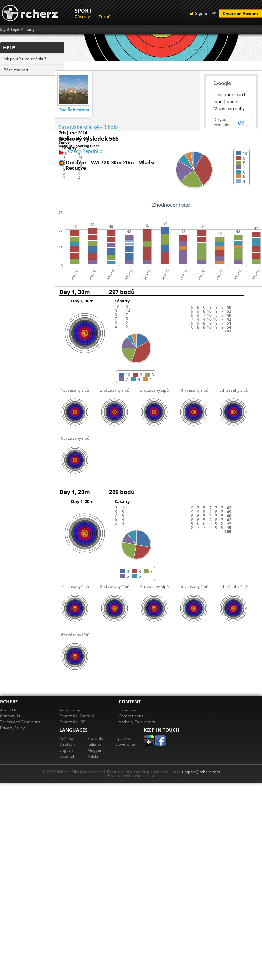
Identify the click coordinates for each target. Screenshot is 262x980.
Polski (93, 756)
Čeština (66, 738)
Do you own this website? (222, 125)
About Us (8, 710)
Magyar (95, 750)
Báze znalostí (16, 70)
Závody (82, 17)
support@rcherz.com (201, 772)
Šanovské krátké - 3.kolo (88, 127)
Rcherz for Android (77, 716)
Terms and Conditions (20, 722)
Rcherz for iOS (72, 722)
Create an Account (241, 13)
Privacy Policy (12, 728)
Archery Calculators (137, 722)
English (66, 750)
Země (104, 17)
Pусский (123, 738)
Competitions (131, 716)
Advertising (70, 710)
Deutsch (67, 744)
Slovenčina (125, 744)
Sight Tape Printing (17, 29)
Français (95, 738)
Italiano (94, 744)
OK (241, 123)
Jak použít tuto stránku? (25, 59)
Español (67, 756)
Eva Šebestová (74, 110)
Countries (128, 710)
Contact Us (10, 716)
